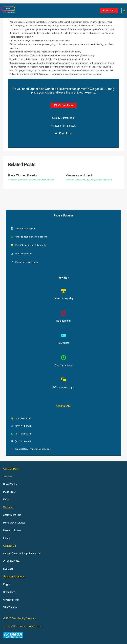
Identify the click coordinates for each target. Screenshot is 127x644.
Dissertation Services (14, 523)
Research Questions (18, 180)
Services (8, 477)
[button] (109, 11)
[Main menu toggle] (124, 11)
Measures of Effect (79, 175)
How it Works (10, 484)
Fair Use (39, 626)
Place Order (9, 492)
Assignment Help (12, 515)
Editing (7, 538)
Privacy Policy (26, 626)
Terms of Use (10, 626)
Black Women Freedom (24, 175)
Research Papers (12, 530)
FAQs (6, 500)
